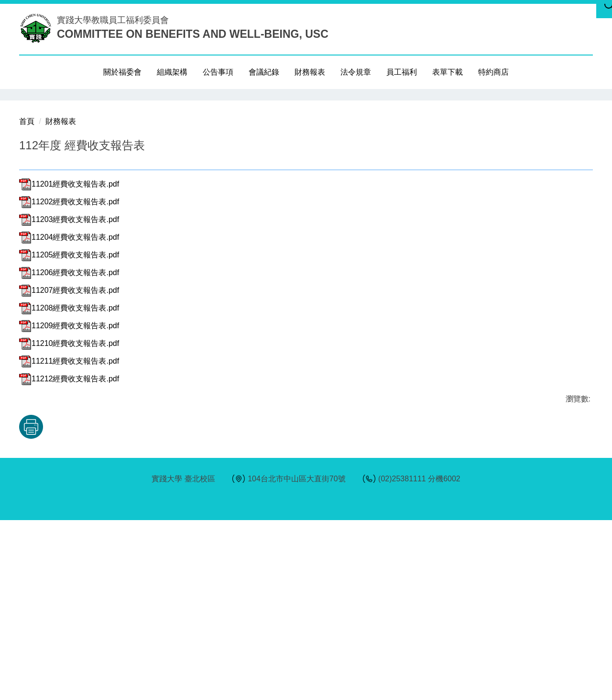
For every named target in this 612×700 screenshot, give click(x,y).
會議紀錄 (264, 72)
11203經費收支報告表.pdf (69, 399)
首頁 (27, 301)
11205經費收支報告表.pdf (69, 435)
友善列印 (119, 607)
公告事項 (218, 72)
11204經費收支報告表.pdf (69, 417)
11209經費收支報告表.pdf (69, 506)
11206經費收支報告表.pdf (69, 452)
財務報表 (310, 72)
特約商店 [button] (493, 72)
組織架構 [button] (172, 72)
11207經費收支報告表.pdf (69, 470)
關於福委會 (122, 72)
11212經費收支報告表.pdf (69, 559)
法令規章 (356, 72)
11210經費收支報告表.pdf (69, 523)
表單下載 (448, 72)
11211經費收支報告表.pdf (69, 541)
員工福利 (402, 72)
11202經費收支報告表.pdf (69, 382)
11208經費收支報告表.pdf (69, 488)
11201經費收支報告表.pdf (69, 364)
